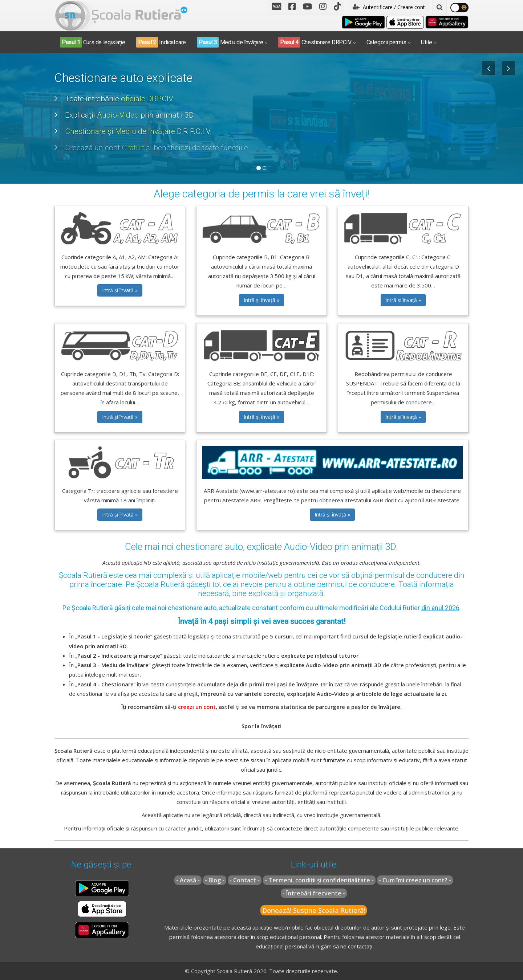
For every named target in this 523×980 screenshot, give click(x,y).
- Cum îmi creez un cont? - (415, 880)
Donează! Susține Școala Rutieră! (314, 910)
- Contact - (245, 880)
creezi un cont (197, 707)
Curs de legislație (93, 42)
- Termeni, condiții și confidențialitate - (319, 880)
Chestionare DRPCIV (315, 42)
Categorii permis (386, 42)
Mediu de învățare (230, 42)
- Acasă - (188, 880)
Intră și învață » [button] (120, 290)
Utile (426, 42)
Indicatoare (161, 42)
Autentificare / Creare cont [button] (389, 7)
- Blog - (215, 880)
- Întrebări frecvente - (314, 893)
